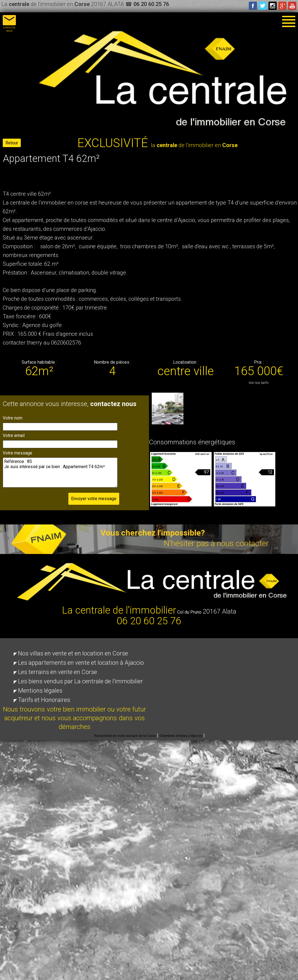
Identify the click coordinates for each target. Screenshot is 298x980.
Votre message (17, 453)
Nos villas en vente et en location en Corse (73, 653)
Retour (12, 143)
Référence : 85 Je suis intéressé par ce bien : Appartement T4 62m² (60, 472)
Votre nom (13, 418)
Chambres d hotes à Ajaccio (181, 736)
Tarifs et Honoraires (44, 700)
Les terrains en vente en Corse (58, 672)
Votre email (14, 435)
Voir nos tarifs (259, 383)
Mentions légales (40, 691)
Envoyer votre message (94, 499)
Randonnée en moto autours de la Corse (125, 736)
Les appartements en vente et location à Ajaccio (81, 663)
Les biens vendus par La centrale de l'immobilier (81, 681)
